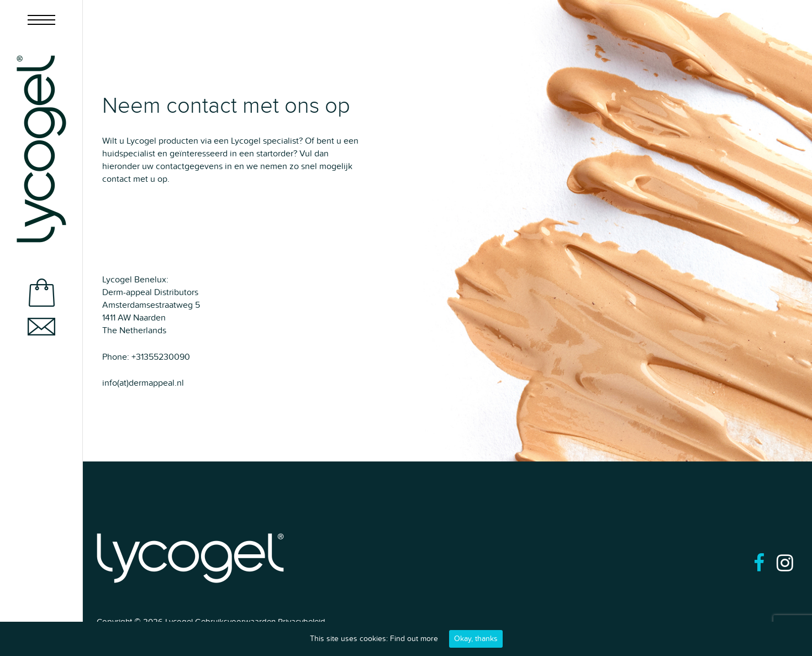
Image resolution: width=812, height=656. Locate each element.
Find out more (414, 639)
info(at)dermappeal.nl (143, 383)
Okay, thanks (476, 639)
